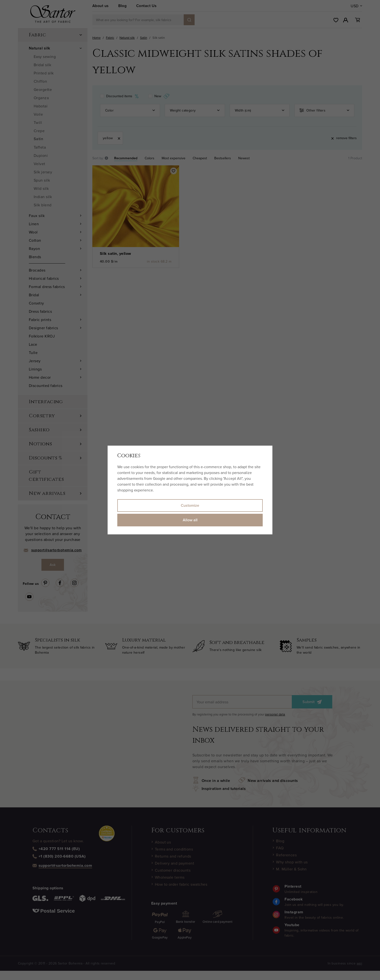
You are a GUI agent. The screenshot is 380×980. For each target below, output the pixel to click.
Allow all (190, 520)
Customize (190, 505)
